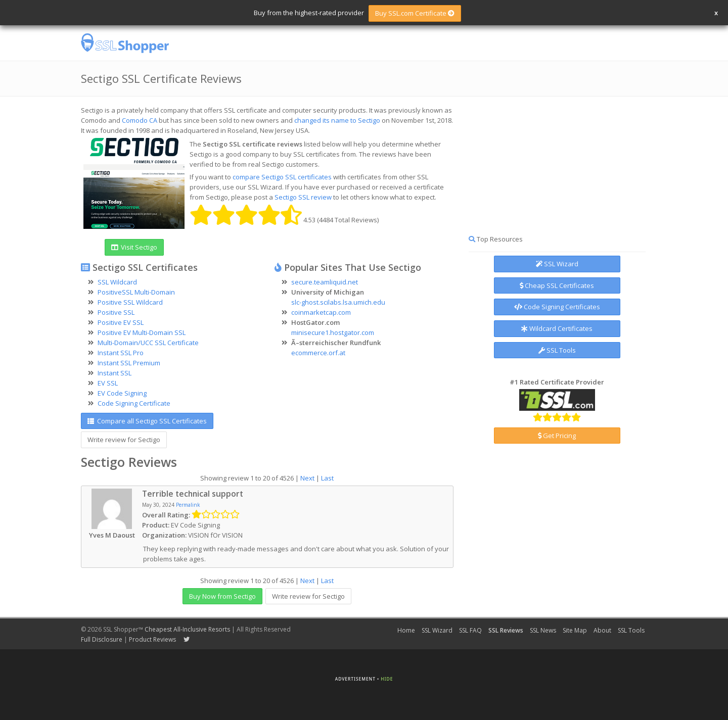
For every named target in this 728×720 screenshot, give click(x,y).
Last (327, 478)
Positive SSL (116, 312)
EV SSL (108, 383)
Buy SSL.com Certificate (415, 13)
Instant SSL (115, 373)
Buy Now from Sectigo (222, 596)
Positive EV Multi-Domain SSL (142, 332)
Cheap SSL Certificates (557, 285)
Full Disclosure (102, 639)
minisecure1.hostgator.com (333, 332)
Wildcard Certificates (557, 328)
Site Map (575, 630)
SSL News (543, 630)
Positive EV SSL (121, 322)
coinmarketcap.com (321, 312)
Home (406, 630)
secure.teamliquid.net (325, 282)
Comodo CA (140, 120)
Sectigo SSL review (303, 197)
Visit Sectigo (134, 247)
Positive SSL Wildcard (130, 302)
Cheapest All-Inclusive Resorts (187, 629)
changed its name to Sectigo (337, 120)
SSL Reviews (506, 630)
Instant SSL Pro (121, 353)
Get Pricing (557, 436)
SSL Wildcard (117, 282)
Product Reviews (152, 639)
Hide (387, 679)
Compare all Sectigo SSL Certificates (147, 421)
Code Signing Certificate (134, 403)
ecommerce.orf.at (318, 353)
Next (307, 478)
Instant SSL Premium (129, 363)
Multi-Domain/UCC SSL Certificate (148, 343)
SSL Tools (557, 350)
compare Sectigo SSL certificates (282, 177)
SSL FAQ (470, 630)
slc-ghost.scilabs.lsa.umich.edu (338, 302)
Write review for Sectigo (124, 440)
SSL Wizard (557, 264)
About (602, 630)
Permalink (188, 505)
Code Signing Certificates (557, 307)
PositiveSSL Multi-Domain (136, 292)
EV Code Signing (122, 393)
